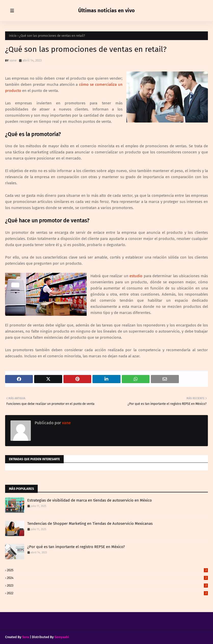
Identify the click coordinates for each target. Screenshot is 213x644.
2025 (107, 570)
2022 (107, 593)
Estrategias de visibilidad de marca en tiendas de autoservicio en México (90, 500)
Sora (26, 637)
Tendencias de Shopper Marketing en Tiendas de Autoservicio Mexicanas (90, 524)
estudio (136, 276)
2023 (107, 585)
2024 (107, 578)
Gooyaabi (62, 637)
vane (13, 60)
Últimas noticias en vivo (107, 10)
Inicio (13, 36)
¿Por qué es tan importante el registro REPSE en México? (76, 547)
